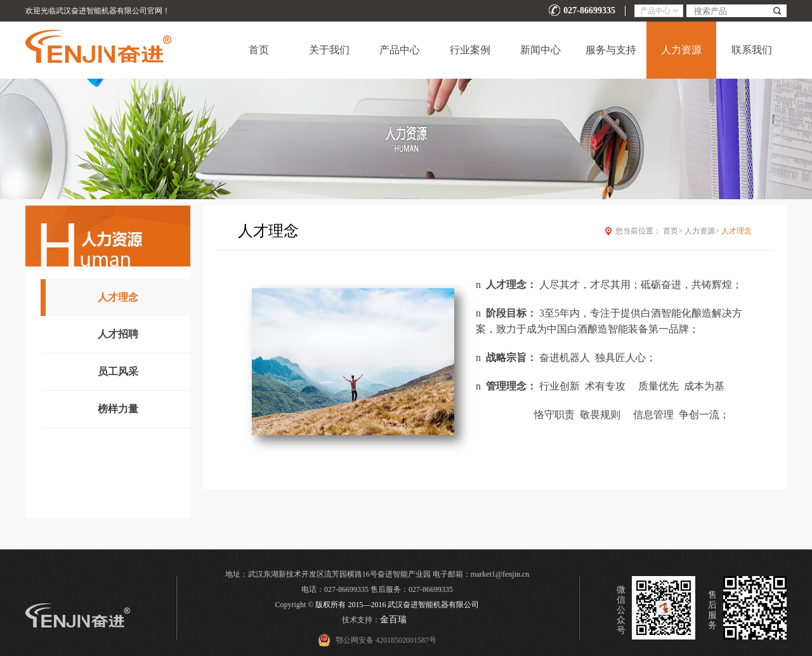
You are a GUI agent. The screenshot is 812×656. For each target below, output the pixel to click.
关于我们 (329, 50)
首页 (259, 50)
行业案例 (470, 50)
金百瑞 (393, 620)
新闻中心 (540, 50)
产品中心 (400, 50)
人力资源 (681, 50)
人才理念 (118, 297)
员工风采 (118, 371)
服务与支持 (611, 50)
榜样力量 (118, 409)
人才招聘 (118, 334)
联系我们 (752, 50)
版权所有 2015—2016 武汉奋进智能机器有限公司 (397, 605)
